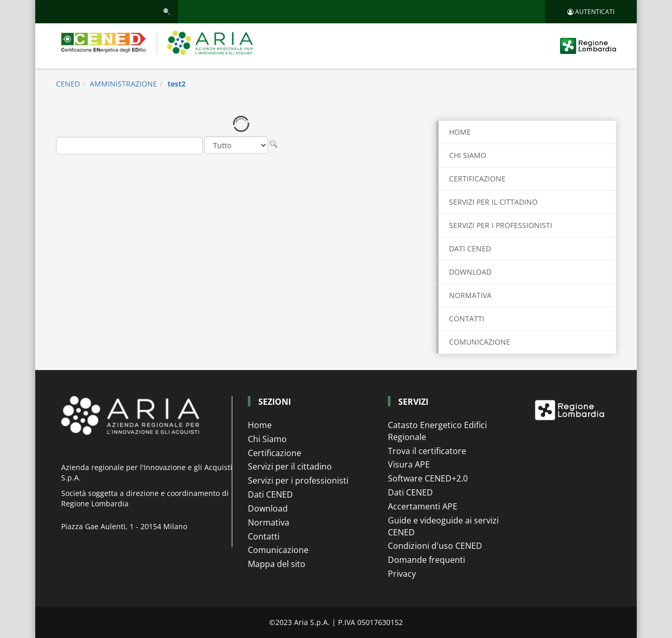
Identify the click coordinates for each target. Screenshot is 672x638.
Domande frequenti (426, 560)
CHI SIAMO (468, 155)
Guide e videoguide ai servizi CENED (443, 526)
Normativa (269, 522)
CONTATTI (467, 318)
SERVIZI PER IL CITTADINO (493, 202)
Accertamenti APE (423, 506)
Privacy (402, 574)
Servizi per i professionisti (298, 480)
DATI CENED (470, 249)
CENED (68, 84)
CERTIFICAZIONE (477, 179)
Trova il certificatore (427, 451)
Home (460, 132)
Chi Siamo (267, 439)
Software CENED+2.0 (428, 478)
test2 (177, 84)
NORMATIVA (470, 295)
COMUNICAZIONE (480, 342)
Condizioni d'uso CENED (435, 546)
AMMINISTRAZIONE (123, 84)
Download (268, 508)
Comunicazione (278, 550)
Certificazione (275, 453)
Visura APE (409, 464)
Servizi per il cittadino (290, 466)
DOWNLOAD (470, 272)
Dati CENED (270, 494)
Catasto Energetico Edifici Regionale (437, 431)
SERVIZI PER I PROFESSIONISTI (501, 225)
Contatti (264, 536)
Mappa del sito (277, 564)
